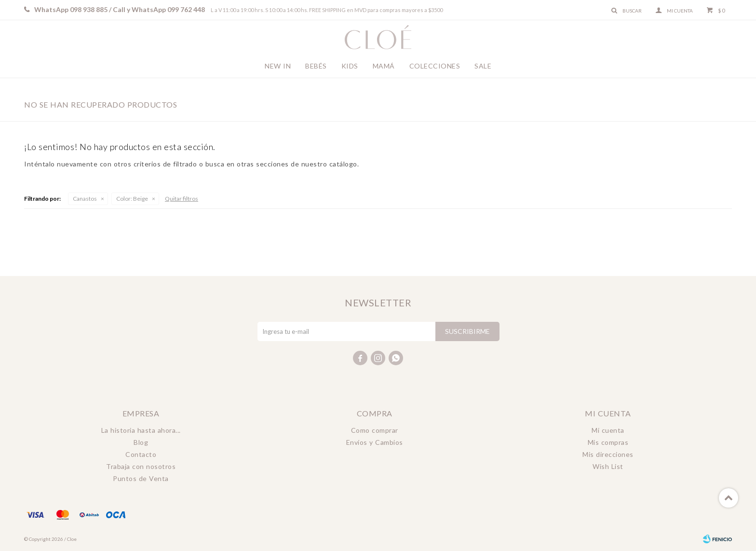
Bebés (316, 66)
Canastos (85, 199)
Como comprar (375, 430)
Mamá (384, 66)
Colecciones (435, 66)
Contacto (141, 454)
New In (278, 66)
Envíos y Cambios (375, 442)
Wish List (608, 466)
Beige (132, 199)
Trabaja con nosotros (141, 466)
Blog (141, 442)
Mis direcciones (608, 454)
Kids (350, 66)
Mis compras (608, 442)
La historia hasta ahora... (141, 430)
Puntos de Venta (141, 478)
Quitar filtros (182, 199)
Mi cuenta (608, 430)
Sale (483, 66)
